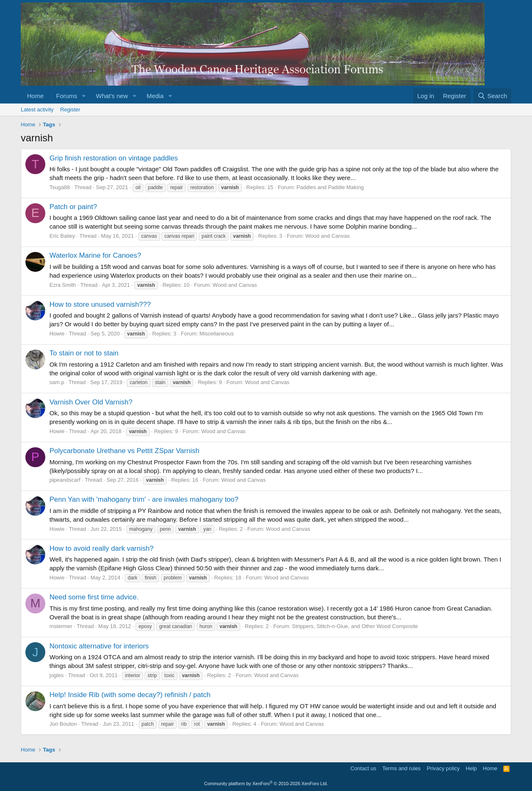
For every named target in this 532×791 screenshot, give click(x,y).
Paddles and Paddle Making (330, 187)
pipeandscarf (65, 480)
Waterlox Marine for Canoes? (95, 255)
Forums (67, 96)
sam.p (57, 382)
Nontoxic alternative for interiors (99, 646)
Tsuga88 (60, 187)
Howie (57, 334)
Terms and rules (401, 768)
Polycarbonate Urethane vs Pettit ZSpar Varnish (124, 451)
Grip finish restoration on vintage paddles (114, 158)
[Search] (492, 96)
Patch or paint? (73, 207)
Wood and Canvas (328, 236)
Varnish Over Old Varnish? (91, 402)
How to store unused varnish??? (100, 304)
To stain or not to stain (84, 353)
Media (155, 96)
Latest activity (37, 110)
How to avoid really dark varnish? (101, 548)
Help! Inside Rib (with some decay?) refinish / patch (130, 695)
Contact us (363, 768)
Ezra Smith (63, 285)
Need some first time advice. (94, 597)
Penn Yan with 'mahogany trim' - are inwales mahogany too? (144, 499)
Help (472, 768)
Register (70, 110)
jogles (57, 675)
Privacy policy (443, 768)
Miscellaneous (217, 334)
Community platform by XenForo (266, 784)
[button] (84, 96)
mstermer (61, 626)
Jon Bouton (63, 724)
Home (35, 96)
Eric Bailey (62, 236)
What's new (112, 96)
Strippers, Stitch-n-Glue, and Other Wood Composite (355, 626)
